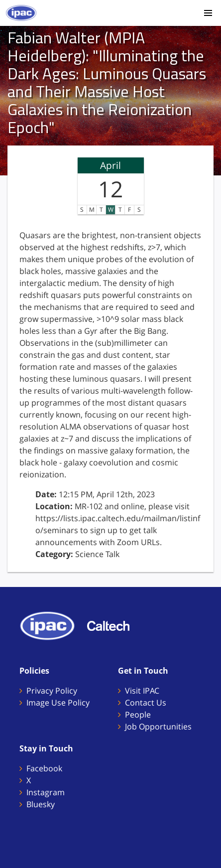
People (138, 715)
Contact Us (146, 703)
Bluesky (41, 804)
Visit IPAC (142, 691)
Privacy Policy (52, 691)
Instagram (46, 792)
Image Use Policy (58, 703)
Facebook (44, 768)
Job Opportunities (158, 726)
